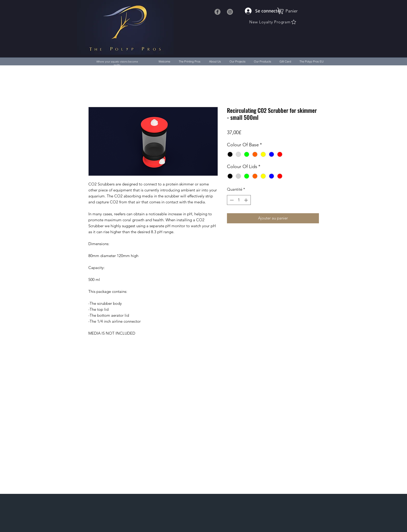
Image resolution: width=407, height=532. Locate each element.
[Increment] (247, 200)
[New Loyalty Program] (273, 22)
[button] (290, 11)
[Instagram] (230, 12)
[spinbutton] (239, 200)
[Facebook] (217, 12)
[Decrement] (231, 200)
